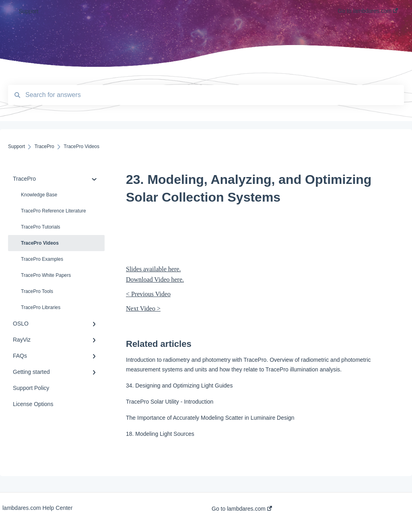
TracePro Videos (40, 243)
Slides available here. (153, 269)
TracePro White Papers (46, 275)
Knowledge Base (39, 195)
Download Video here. (155, 279)
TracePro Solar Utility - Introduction (170, 402)
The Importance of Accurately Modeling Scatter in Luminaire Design (210, 418)
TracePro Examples (42, 259)
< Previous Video (148, 294)
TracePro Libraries (41, 307)
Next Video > (143, 308)
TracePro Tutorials (41, 227)
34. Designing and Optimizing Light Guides (179, 386)
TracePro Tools (37, 291)
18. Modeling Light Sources (160, 434)
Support (28, 11)
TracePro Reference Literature (54, 211)
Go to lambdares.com (242, 509)
